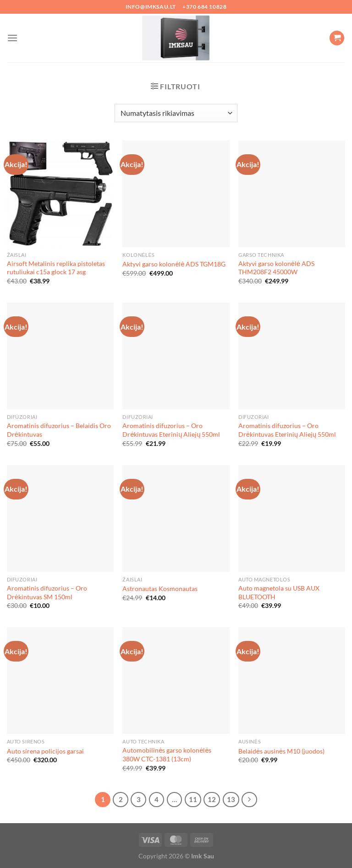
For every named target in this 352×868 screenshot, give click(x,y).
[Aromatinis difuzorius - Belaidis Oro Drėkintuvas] (60, 356)
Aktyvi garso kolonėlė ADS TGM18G (174, 264)
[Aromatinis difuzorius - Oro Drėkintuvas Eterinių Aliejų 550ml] (176, 356)
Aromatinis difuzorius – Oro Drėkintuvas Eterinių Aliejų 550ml (171, 430)
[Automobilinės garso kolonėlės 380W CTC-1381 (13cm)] (176, 681)
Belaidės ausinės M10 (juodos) (281, 751)
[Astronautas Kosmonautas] (176, 518)
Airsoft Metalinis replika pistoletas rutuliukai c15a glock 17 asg (56, 268)
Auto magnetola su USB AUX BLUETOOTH (279, 592)
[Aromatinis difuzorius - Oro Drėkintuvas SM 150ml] (60, 518)
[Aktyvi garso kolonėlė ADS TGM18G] (176, 194)
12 (212, 799)
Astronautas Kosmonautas (160, 589)
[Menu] (12, 38)
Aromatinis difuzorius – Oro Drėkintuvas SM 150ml (47, 592)
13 (231, 799)
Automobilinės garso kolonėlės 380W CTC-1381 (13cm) (167, 754)
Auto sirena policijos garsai (45, 751)
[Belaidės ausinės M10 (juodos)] (292, 681)
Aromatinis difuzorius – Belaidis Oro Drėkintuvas (59, 430)
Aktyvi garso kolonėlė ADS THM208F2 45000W (276, 268)
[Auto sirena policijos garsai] (60, 681)
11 (193, 799)
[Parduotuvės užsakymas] (176, 113)
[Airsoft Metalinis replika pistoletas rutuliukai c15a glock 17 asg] (60, 194)
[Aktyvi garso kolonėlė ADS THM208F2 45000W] (292, 194)
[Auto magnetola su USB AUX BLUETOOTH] (292, 518)
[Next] (249, 800)
